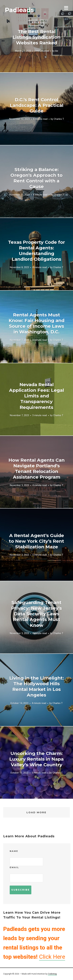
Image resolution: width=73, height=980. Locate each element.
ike (57, 51)
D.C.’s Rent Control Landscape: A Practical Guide (37, 105)
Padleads (19, 10)
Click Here (52, 957)
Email (14, 867)
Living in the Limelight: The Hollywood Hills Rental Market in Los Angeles (37, 686)
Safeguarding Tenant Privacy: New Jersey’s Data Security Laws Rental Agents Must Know (37, 614)
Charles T (59, 119)
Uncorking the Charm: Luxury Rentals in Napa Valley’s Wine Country (36, 759)
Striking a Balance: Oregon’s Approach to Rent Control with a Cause (36, 178)
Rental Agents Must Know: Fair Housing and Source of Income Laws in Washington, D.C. (37, 323)
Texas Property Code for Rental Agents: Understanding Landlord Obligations (36, 251)
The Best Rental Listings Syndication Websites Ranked (36, 37)
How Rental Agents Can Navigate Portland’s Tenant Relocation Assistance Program (37, 469)
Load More (36, 812)
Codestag (52, 974)
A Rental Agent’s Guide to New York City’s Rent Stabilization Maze (36, 541)
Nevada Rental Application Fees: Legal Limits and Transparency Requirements (36, 396)
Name (14, 851)
